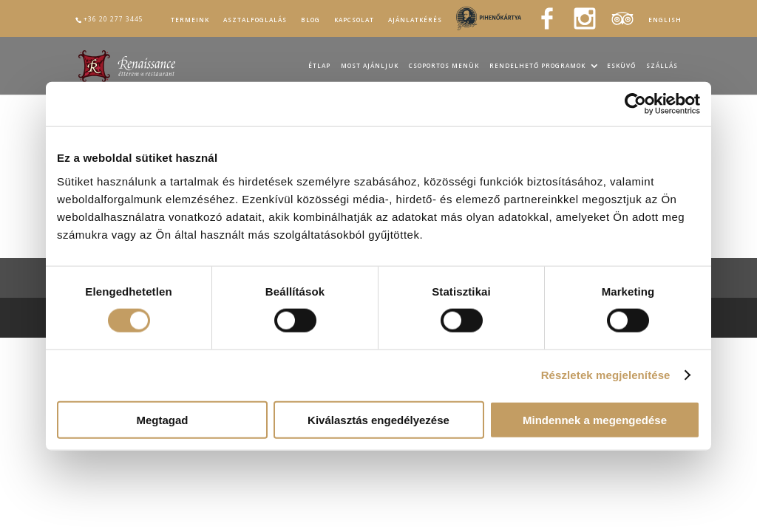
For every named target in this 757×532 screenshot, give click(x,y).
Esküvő (621, 66)
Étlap (319, 66)
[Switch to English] (665, 22)
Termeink (190, 20)
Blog (310, 20)
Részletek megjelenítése (606, 375)
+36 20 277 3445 (113, 19)
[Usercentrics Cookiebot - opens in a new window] (635, 104)
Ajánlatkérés (415, 20)
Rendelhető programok (537, 66)
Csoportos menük (444, 66)
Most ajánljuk (370, 66)
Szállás (662, 66)
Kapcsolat (354, 20)
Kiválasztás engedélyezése (378, 419)
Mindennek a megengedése (595, 419)
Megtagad (162, 419)
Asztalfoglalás (255, 20)
